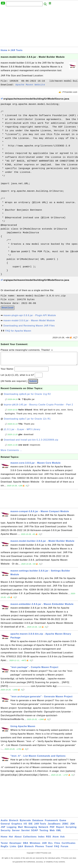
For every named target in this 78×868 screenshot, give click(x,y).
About (18, 839)
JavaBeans (54, 827)
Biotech (14, 823)
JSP (3, 830)
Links (13, 849)
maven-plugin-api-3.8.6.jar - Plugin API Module (30, 315)
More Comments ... (11, 453)
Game (63, 823)
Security (6, 833)
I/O (25, 827)
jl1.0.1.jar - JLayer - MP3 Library (22, 432)
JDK (72, 827)
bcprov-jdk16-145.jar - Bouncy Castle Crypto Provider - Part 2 (39, 407)
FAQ (57, 849)
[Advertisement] (39, 27)
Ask (62, 839)
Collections (30, 839)
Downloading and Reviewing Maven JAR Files (29, 326)
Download (8, 308)
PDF (52, 830)
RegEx (5, 849)
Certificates (69, 846)
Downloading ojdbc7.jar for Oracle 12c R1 (27, 422)
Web (52, 833)
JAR (44, 846)
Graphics (17, 827)
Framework (51, 823)
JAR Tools (17, 50)
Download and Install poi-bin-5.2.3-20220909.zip (31, 443)
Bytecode (25, 823)
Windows (35, 846)
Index (41, 839)
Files (57, 846)
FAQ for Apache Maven (18, 331)
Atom (56, 839)
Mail (20, 830)
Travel (49, 849)
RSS (49, 839)
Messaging (31, 830)
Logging (12, 830)
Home (4, 50)
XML (59, 833)
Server (16, 833)
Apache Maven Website (30, 85)
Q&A (21, 849)
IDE (31, 827)
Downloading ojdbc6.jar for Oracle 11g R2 (27, 397)
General (5, 827)
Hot (11, 839)
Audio (4, 823)
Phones (40, 849)
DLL (51, 846)
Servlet (25, 833)
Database (38, 823)
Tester (4, 846)
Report (60, 830)
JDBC (65, 827)
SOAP (35, 833)
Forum (65, 849)
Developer (15, 846)
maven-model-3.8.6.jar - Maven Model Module (29, 320)
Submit (33, 384)
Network (43, 830)
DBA (26, 846)
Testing (44, 833)
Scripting (71, 830)
